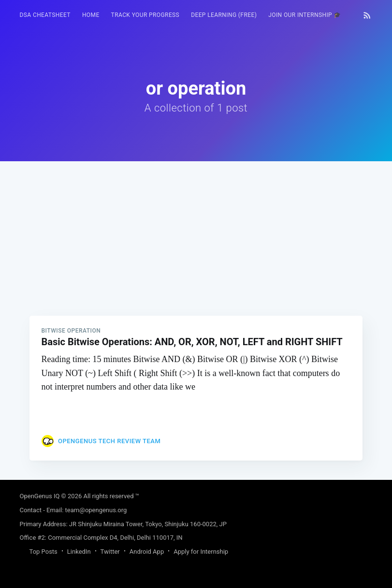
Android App (147, 552)
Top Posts (44, 552)
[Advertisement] (196, 229)
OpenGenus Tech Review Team (109, 441)
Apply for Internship (201, 552)
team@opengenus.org (96, 510)
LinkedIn (79, 552)
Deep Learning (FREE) (224, 15)
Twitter (110, 552)
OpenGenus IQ (40, 496)
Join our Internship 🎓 (305, 15)
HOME (91, 15)
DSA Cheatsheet (45, 15)
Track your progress (145, 15)
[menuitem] (45, 15)
